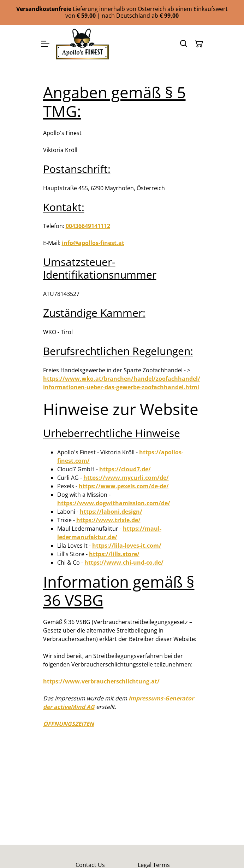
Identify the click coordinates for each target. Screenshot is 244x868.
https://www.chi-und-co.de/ (124, 563)
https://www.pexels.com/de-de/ (124, 486)
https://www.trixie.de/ (108, 520)
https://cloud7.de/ (125, 469)
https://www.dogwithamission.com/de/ (114, 503)
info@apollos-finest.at (93, 243)
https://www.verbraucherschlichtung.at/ (101, 681)
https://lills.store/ (114, 554)
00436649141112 (88, 226)
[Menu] (45, 44)
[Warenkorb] (199, 44)
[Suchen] (184, 44)
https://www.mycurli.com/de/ (126, 478)
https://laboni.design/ (111, 512)
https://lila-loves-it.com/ (127, 546)
